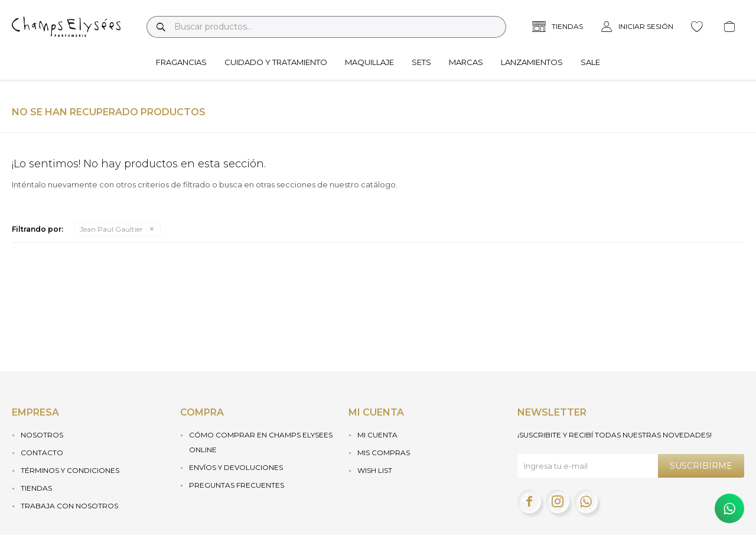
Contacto (42, 453)
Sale (590, 62)
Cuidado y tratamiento (276, 62)
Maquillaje (369, 62)
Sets (421, 62)
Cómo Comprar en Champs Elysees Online (261, 442)
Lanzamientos (532, 62)
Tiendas (36, 488)
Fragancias (181, 62)
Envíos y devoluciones (236, 467)
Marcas (466, 62)
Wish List (375, 470)
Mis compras (384, 453)
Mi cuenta (377, 435)
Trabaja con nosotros (69, 506)
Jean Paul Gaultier (111, 229)
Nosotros (42, 435)
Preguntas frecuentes (237, 485)
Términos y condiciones (70, 470)
